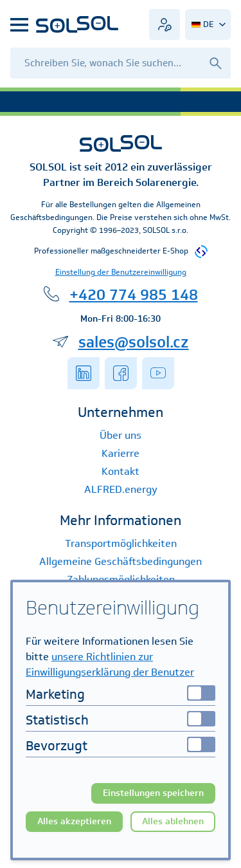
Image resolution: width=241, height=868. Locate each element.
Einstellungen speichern (153, 793)
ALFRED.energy (121, 489)
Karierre (121, 453)
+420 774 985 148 (134, 294)
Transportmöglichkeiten (121, 543)
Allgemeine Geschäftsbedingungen (121, 561)
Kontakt (121, 471)
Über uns (121, 435)
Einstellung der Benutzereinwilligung (121, 272)
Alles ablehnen (173, 821)
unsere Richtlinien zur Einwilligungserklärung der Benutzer (110, 664)
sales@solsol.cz (134, 342)
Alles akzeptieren (74, 821)
